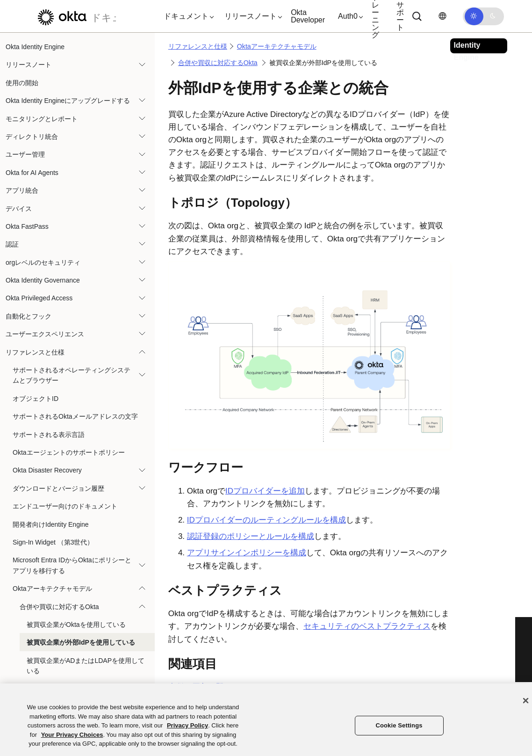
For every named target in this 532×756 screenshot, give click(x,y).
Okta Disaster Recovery (47, 470)
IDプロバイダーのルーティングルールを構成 (266, 520)
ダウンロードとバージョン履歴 (58, 488)
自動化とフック (29, 316)
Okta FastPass (27, 226)
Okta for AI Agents (32, 173)
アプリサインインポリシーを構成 (247, 553)
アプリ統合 (22, 190)
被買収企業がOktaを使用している (76, 625)
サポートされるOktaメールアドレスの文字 (75, 416)
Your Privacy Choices (72, 735)
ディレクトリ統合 (32, 137)
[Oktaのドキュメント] (74, 16)
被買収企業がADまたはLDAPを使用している (86, 666)
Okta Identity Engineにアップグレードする (68, 101)
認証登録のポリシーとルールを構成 (251, 536)
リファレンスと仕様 (35, 352)
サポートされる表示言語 (49, 435)
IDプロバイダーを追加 (265, 491)
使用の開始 (22, 83)
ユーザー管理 (25, 154)
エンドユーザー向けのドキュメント (65, 506)
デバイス (19, 209)
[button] (187, 16)
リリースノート (29, 65)
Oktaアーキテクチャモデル (52, 589)
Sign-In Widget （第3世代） (53, 542)
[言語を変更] (442, 16)
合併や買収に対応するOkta (59, 607)
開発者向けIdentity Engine (51, 524)
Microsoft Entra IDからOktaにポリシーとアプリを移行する (72, 565)
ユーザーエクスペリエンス (45, 334)
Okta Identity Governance (43, 280)
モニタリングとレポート (42, 119)
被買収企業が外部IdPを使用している (81, 642)
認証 (12, 244)
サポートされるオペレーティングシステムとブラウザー (72, 375)
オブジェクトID (36, 399)
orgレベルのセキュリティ (43, 262)
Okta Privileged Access (39, 298)
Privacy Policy (187, 725)
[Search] (417, 16)
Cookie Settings (399, 725)
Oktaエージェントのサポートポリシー (69, 452)
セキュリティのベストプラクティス (367, 626)
